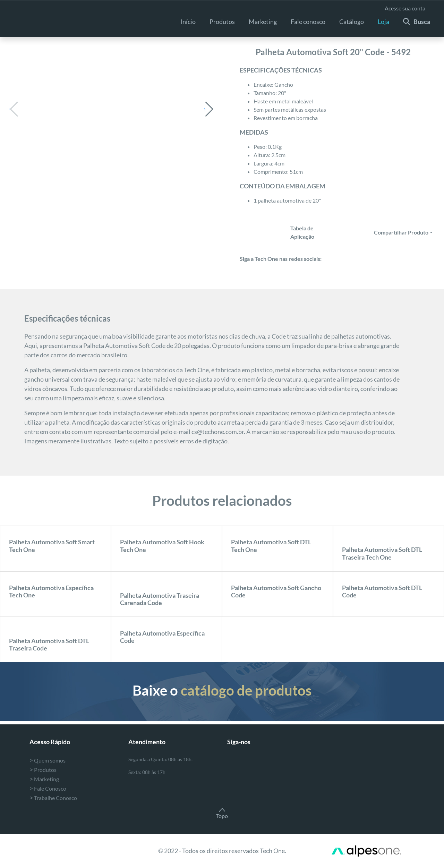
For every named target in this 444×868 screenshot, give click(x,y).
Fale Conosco (48, 788)
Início (188, 22)
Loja (383, 22)
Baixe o (222, 690)
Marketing (44, 779)
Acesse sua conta (405, 8)
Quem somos (48, 760)
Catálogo (352, 22)
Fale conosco (308, 22)
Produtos (222, 22)
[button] (209, 109)
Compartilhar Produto (401, 232)
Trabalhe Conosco (53, 798)
